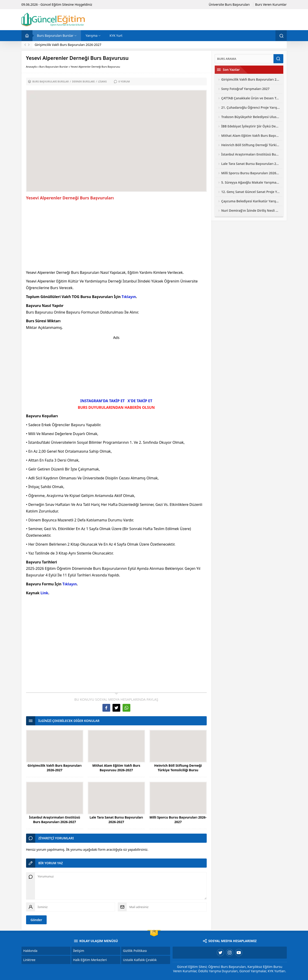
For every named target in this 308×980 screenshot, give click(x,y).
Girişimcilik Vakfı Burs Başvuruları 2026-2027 (68, 45)
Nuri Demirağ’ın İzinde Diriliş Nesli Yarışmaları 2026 (251, 210)
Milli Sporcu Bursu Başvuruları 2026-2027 (178, 820)
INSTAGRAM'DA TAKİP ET (102, 401)
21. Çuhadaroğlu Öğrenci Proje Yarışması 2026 (251, 107)
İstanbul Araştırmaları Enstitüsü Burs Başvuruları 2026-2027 (55, 820)
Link (44, 593)
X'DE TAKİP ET (140, 401)
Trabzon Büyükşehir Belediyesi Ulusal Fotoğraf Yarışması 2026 (251, 117)
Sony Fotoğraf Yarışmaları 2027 (245, 89)
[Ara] (244, 59)
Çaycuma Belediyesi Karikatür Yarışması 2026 (251, 201)
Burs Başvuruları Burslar (54, 67)
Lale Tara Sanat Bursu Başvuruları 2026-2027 (116, 820)
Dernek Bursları (83, 81)
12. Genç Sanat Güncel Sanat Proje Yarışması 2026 (251, 192)
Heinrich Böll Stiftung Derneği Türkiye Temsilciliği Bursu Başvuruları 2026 (178, 770)
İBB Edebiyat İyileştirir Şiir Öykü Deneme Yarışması (251, 126)
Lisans (102, 81)
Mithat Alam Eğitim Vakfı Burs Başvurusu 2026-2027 (116, 768)
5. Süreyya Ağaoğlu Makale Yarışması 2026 (251, 182)
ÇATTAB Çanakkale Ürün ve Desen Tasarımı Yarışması (251, 98)
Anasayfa (31, 67)
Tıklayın (129, 297)
